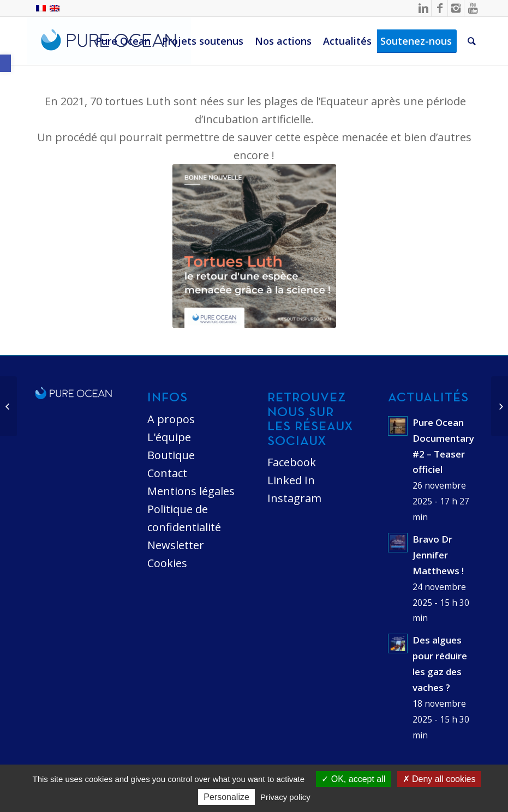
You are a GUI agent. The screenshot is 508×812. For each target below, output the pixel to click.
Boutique (171, 455)
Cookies (167, 563)
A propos (171, 419)
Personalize (226, 797)
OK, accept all (353, 779)
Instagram (294, 498)
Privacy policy (285, 797)
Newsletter (176, 545)
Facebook (292, 462)
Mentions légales (191, 491)
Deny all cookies (439, 779)
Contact (167, 473)
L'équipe (169, 437)
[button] (5, 63)
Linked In (291, 480)
